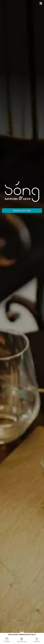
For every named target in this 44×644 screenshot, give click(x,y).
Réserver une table (22, 211)
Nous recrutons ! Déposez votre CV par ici (22, 634)
